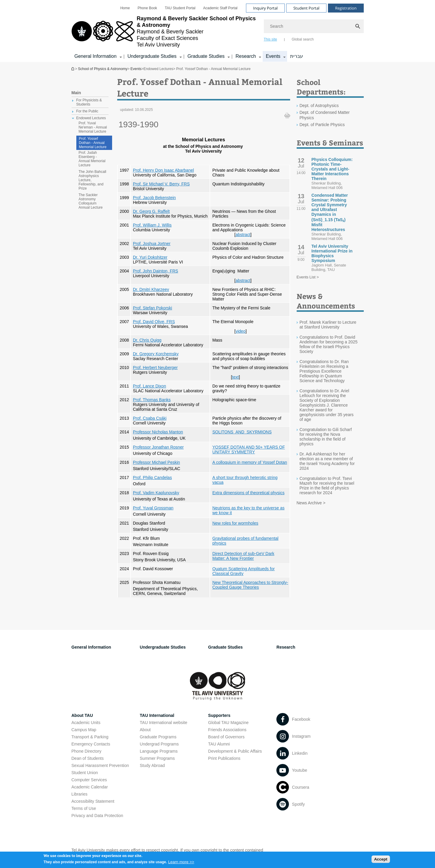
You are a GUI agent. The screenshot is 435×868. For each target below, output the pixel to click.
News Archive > (311, 503)
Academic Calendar (90, 787)
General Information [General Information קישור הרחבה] (96, 56)
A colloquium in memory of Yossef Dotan (250, 462)
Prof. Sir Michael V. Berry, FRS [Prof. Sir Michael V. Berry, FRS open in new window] (161, 184)
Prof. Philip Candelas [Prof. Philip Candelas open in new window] (153, 478)
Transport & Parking (90, 737)
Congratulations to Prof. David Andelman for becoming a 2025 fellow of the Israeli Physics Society (329, 344)
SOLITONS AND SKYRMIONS (242, 432)
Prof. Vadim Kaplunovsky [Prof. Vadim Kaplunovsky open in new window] (156, 493)
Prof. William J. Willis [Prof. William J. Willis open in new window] (152, 225)
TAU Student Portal (180, 8)
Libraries (80, 794)
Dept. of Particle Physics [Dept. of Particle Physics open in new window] (322, 125)
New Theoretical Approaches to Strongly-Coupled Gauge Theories (250, 585)
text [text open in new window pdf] (235, 377)
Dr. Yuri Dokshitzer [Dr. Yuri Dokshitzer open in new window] (150, 257)
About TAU (82, 715)
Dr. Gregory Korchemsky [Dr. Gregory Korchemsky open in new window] (156, 354)
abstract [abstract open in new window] (243, 235)
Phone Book (147, 8)
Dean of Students (88, 758)
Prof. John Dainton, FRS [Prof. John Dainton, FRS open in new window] (156, 271)
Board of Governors (226, 737)
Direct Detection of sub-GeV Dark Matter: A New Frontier (243, 556)
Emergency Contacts (91, 744)
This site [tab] (271, 39)
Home (125, 8)
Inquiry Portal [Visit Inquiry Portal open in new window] (265, 8)
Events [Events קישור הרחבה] (273, 56)
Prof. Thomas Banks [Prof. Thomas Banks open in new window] (152, 400)
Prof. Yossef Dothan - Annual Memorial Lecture (93, 143)
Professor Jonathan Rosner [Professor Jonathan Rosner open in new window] (158, 447)
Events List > (308, 277)
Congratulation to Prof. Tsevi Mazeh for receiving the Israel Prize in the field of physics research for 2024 (327, 486)
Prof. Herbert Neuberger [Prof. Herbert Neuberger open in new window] (155, 368)
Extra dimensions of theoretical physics (248, 493)
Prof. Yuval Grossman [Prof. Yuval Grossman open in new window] (153, 508)
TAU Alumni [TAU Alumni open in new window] (219, 744)
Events (136, 69)
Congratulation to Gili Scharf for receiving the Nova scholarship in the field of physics (326, 437)
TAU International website (164, 723)
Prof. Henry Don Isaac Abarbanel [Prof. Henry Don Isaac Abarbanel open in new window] (164, 170)
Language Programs (159, 751)
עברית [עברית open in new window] (297, 56)
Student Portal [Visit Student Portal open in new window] (306, 8)
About (145, 730)
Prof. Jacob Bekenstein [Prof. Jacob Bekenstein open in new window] (154, 198)
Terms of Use (84, 808)
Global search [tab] (303, 39)
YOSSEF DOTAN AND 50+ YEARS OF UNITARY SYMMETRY (249, 449)
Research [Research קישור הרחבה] (246, 56)
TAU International (157, 715)
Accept (381, 861)
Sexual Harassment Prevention (100, 765)
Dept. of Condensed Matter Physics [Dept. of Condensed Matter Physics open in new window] (325, 115)
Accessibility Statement (93, 801)
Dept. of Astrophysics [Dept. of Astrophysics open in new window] (319, 106)
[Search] (314, 26)
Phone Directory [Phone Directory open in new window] (86, 751)
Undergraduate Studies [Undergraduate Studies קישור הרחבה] (152, 56)
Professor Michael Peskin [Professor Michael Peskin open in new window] (157, 462)
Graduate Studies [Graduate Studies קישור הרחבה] (206, 56)
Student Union (85, 773)
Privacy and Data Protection (97, 816)
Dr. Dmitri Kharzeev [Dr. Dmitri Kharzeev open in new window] (151, 289)
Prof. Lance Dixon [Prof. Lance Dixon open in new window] (150, 386)
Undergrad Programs (159, 744)
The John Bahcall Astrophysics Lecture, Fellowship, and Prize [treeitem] (93, 180)
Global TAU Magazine (228, 723)
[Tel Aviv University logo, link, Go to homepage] (165, 32)
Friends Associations (227, 730)
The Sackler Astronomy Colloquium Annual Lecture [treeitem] (91, 201)
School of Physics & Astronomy (73, 69)
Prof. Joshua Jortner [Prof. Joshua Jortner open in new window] (152, 244)
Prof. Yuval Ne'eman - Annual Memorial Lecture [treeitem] (93, 127)
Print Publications (224, 758)
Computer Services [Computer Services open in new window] (89, 780)
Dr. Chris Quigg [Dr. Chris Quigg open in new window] (147, 340)
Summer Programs (157, 758)
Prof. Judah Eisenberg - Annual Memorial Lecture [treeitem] (92, 159)
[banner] (218, 31)
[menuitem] (125, 8)
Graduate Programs (158, 737)
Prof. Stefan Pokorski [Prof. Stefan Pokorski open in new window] (153, 308)
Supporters (219, 715)
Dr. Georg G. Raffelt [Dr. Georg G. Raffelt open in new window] (151, 211)
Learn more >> (181, 863)
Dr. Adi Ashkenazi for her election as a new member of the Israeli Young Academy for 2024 (327, 461)
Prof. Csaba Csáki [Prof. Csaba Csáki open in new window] (150, 418)
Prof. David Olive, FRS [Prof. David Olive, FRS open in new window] (154, 322)
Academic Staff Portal (220, 8)
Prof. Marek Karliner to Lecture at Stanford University (328, 325)
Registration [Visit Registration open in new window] (346, 8)
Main (76, 93)
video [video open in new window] (240, 331)
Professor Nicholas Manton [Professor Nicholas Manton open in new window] (158, 432)
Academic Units (86, 723)
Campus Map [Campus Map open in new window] (84, 730)
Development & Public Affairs (235, 751)
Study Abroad (152, 765)
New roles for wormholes (235, 523)
